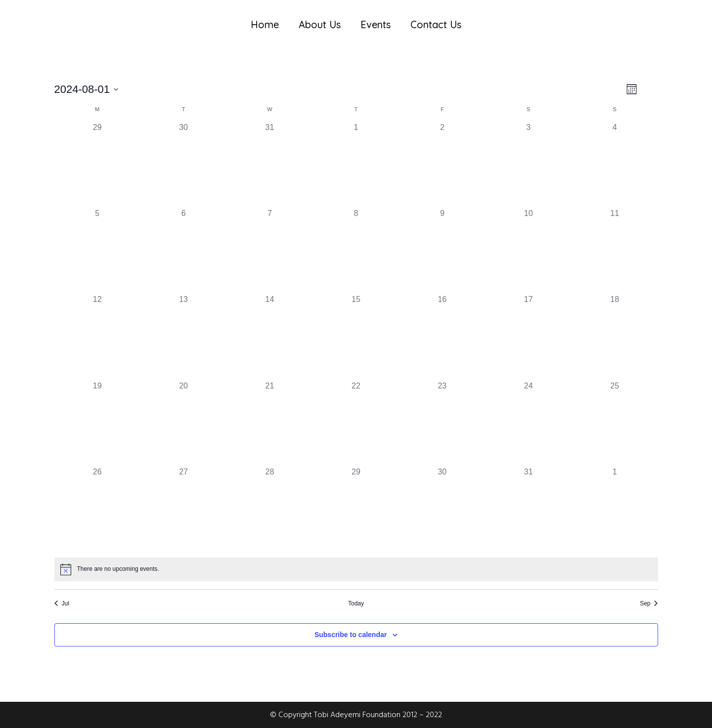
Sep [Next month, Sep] (649, 603)
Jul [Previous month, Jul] (62, 603)
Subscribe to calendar (351, 635)
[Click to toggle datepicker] (87, 89)
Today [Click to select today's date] (356, 603)
